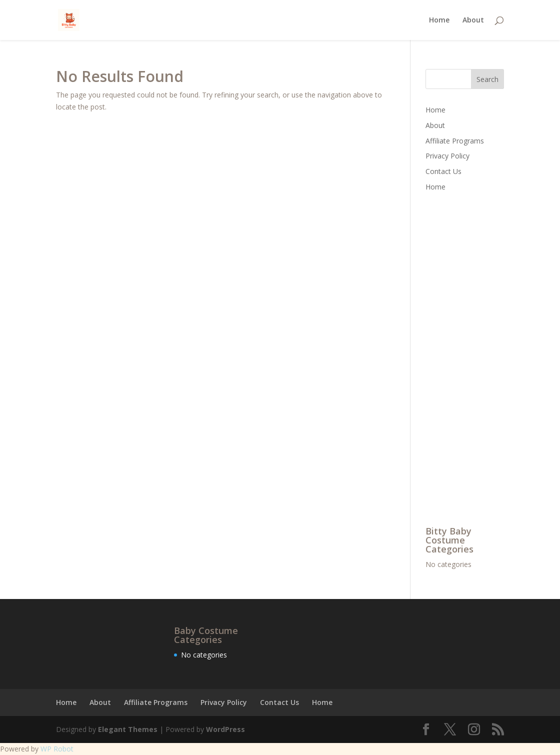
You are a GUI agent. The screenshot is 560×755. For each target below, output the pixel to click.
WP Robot (57, 749)
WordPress (225, 729)
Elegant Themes (128, 729)
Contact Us (443, 171)
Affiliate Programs (455, 141)
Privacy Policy (447, 156)
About (473, 20)
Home (439, 20)
